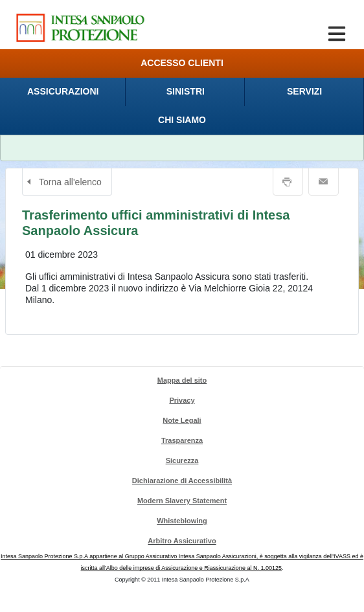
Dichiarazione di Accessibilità (182, 481)
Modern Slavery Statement (182, 501)
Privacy (182, 400)
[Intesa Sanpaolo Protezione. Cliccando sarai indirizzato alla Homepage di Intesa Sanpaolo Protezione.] (80, 27)
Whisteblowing (182, 521)
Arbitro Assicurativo (182, 541)
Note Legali (182, 420)
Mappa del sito (182, 380)
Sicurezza (182, 460)
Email (324, 182)
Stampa (288, 182)
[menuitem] (63, 92)
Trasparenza (182, 440)
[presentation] (63, 92)
